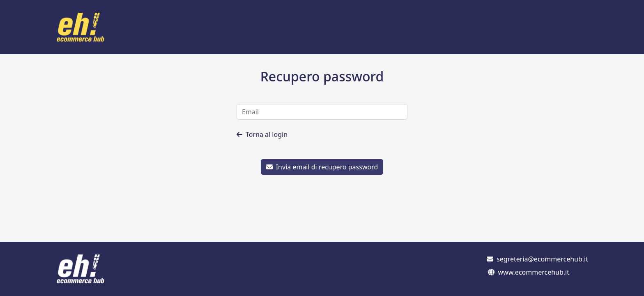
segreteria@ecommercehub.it (542, 259)
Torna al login (262, 134)
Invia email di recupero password (322, 167)
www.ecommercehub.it (534, 272)
